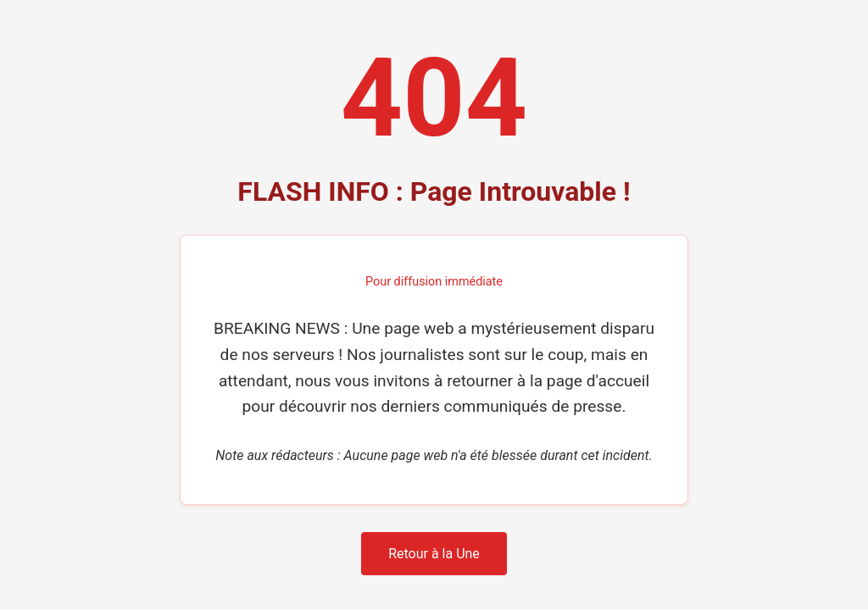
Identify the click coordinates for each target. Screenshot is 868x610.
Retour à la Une (434, 554)
